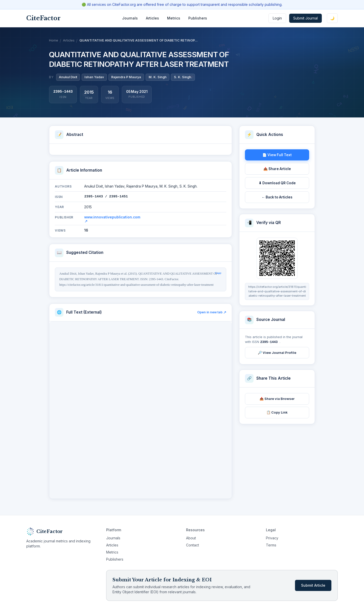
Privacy (272, 538)
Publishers (198, 18)
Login (277, 18)
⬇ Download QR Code (277, 183)
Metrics (174, 18)
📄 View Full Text (277, 155)
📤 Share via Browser (277, 398)
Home (54, 40)
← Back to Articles (277, 197)
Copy (218, 273)
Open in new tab (212, 312)
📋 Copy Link (277, 412)
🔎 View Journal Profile (277, 352)
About (191, 538)
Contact (192, 545)
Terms (271, 545)
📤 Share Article (277, 169)
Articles (152, 18)
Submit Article (313, 585)
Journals (130, 18)
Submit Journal (305, 18)
